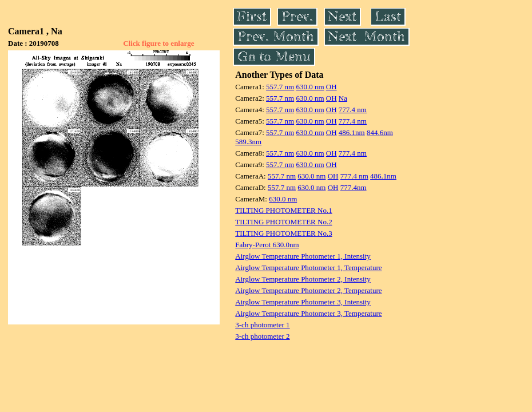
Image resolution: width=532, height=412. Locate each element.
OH (331, 87)
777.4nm (354, 187)
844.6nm (380, 132)
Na (343, 98)
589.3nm (248, 142)
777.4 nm (353, 110)
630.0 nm (310, 87)
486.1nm (352, 132)
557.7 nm (280, 87)
